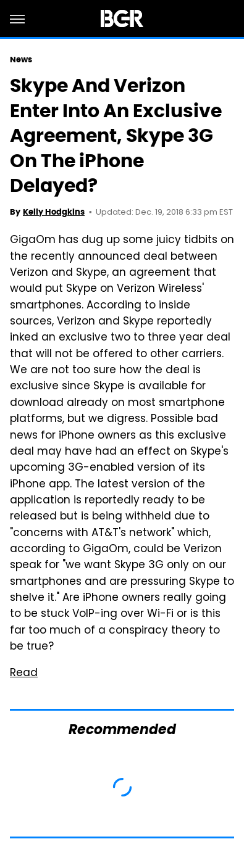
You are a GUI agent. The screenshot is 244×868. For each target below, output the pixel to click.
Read (24, 674)
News (21, 60)
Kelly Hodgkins (54, 212)
